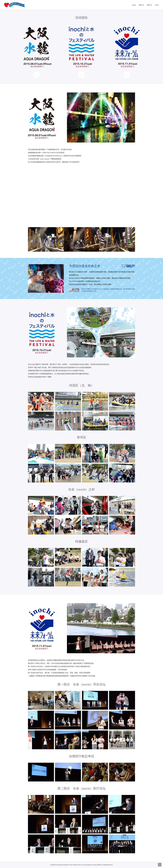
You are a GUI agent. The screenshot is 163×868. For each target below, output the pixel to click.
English (134, 5)
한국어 (157, 5)
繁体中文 (141, 5)
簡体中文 (149, 5)
